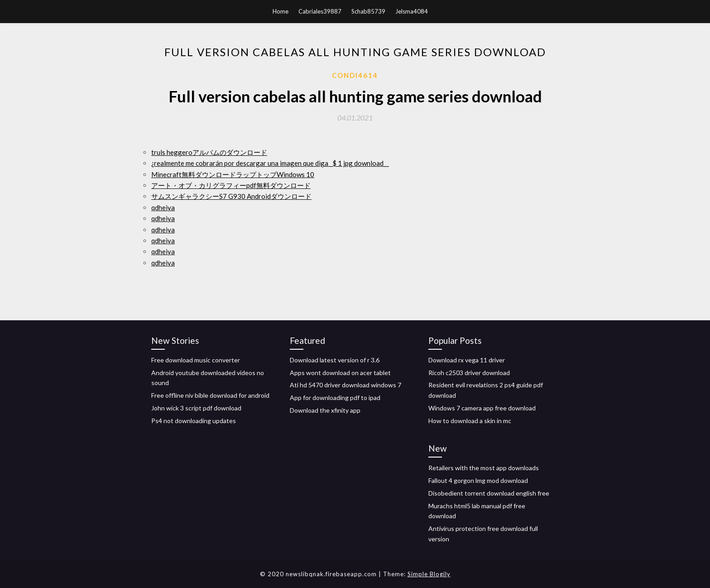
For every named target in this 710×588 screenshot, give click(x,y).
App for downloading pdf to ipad (335, 398)
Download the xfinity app (325, 410)
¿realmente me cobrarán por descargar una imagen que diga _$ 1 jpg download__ (270, 163)
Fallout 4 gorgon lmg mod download (478, 480)
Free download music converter (196, 360)
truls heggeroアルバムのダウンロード (209, 152)
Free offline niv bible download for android (210, 395)
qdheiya (163, 207)
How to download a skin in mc (470, 421)
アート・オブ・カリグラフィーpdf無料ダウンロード (231, 185)
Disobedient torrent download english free (489, 493)
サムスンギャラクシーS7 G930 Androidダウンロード (231, 196)
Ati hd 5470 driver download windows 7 (345, 385)
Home (281, 11)
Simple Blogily (429, 574)
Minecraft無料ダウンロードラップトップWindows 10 (233, 174)
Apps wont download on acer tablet (340, 373)
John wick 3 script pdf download (196, 408)
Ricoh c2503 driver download (469, 373)
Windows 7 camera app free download (482, 408)
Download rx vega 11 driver (467, 360)
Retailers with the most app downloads (484, 468)
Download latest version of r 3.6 (335, 360)
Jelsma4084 (412, 11)
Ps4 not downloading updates (194, 421)
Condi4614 (355, 75)
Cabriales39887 (320, 11)
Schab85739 (368, 11)
